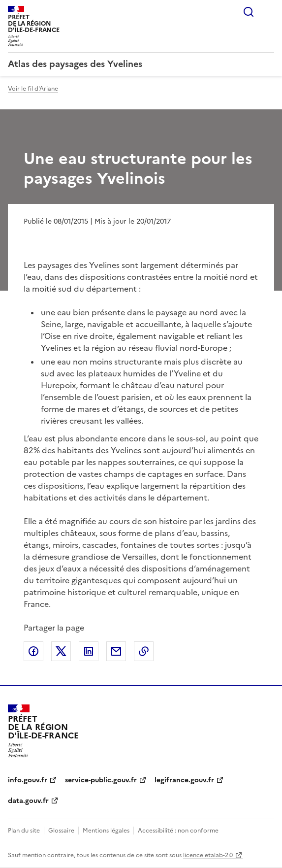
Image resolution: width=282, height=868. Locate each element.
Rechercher (249, 12)
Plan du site (24, 831)
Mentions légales (106, 831)
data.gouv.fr (28, 801)
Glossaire (61, 831)
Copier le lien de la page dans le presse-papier (144, 651)
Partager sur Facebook (33, 651)
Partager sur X (61, 651)
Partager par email (116, 651)
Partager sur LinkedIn (89, 651)
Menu (268, 12)
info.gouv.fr (28, 780)
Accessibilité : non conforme (178, 831)
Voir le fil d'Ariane (33, 89)
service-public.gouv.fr (101, 780)
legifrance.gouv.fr (184, 780)
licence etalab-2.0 (208, 855)
